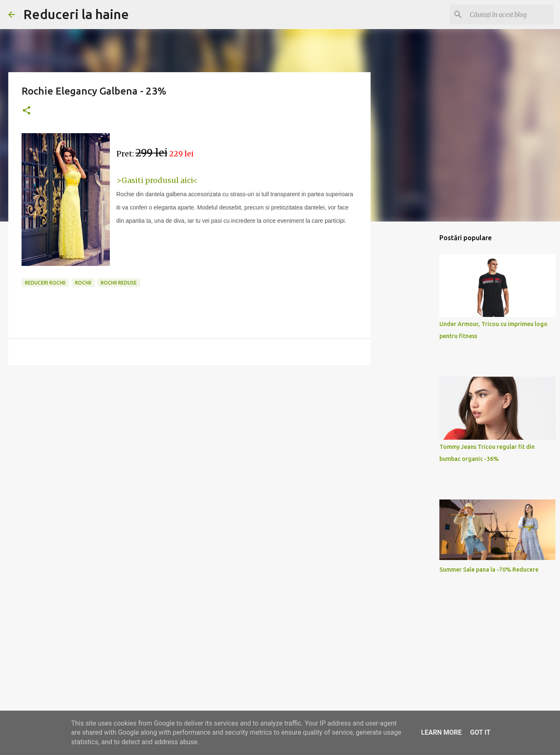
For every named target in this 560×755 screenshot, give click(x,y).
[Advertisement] (189, 436)
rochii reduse (119, 283)
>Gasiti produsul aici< (157, 180)
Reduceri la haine (76, 14)
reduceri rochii (45, 283)
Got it (480, 732)
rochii (83, 283)
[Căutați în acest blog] (510, 15)
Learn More (441, 732)
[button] (27, 111)
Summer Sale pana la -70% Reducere (489, 570)
